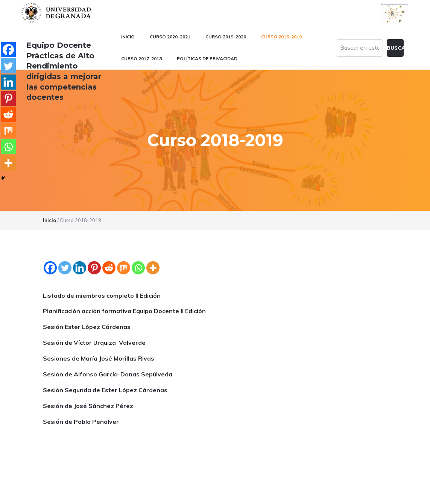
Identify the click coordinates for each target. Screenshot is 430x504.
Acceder (394, 494)
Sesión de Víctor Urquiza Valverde (94, 300)
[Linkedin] (80, 225)
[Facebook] (50, 225)
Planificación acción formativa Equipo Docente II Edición (124, 268)
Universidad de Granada (57, 13)
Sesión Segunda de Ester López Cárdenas (105, 347)
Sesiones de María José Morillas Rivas (99, 315)
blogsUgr (384, 480)
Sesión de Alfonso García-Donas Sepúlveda (108, 331)
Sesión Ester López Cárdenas (87, 284)
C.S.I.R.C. (36, 494)
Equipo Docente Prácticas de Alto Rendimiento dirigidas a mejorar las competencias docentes (70, 66)
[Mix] (124, 225)
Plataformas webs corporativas (85, 494)
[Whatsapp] (138, 225)
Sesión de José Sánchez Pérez (88, 362)
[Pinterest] (94, 225)
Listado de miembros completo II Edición (102, 252)
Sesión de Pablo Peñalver (81, 378)
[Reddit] (109, 225)
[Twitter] (65, 225)
